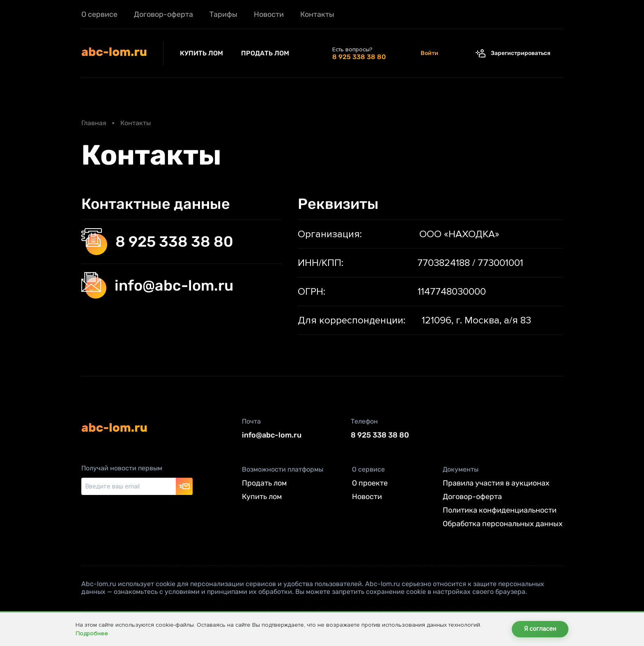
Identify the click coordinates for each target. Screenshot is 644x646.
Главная (94, 123)
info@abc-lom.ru (157, 285)
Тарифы (223, 14)
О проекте (370, 483)
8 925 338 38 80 (157, 242)
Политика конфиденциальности (500, 511)
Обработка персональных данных (503, 524)
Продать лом (265, 53)
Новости (269, 14)
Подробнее (92, 633)
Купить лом (202, 53)
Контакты (317, 14)
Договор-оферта (163, 14)
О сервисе (99, 14)
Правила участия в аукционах (496, 483)
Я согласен (540, 629)
